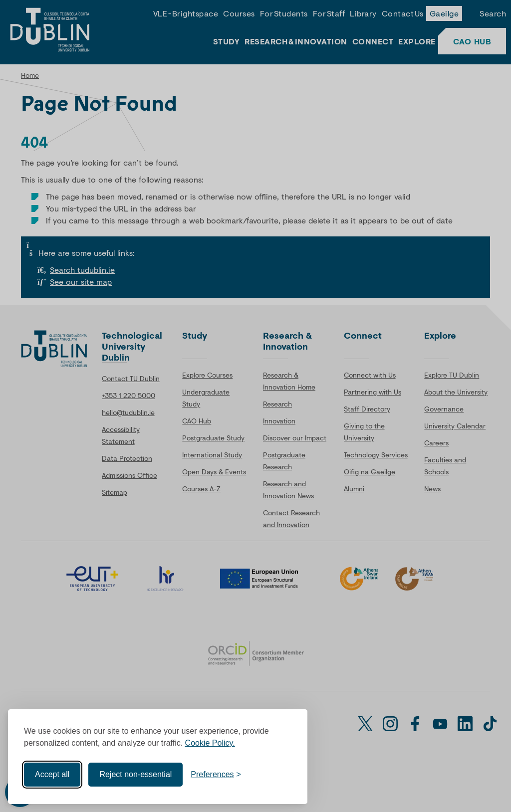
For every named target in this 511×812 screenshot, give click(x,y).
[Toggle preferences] (216, 775)
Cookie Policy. (210, 743)
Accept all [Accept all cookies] (52, 774)
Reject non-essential (135, 774)
